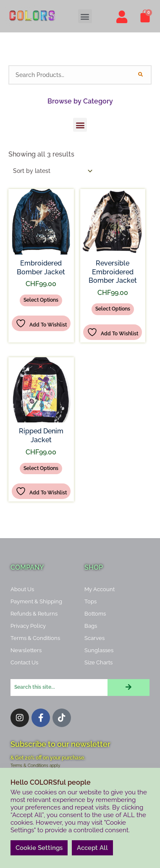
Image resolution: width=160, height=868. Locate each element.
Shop (94, 567)
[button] (85, 16)
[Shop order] (51, 171)
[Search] (140, 75)
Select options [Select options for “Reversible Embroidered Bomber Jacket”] (113, 309)
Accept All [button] (92, 848)
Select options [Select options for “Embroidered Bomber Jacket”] (41, 300)
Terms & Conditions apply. (35, 766)
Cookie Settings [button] (39, 848)
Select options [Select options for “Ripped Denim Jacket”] (41, 468)
